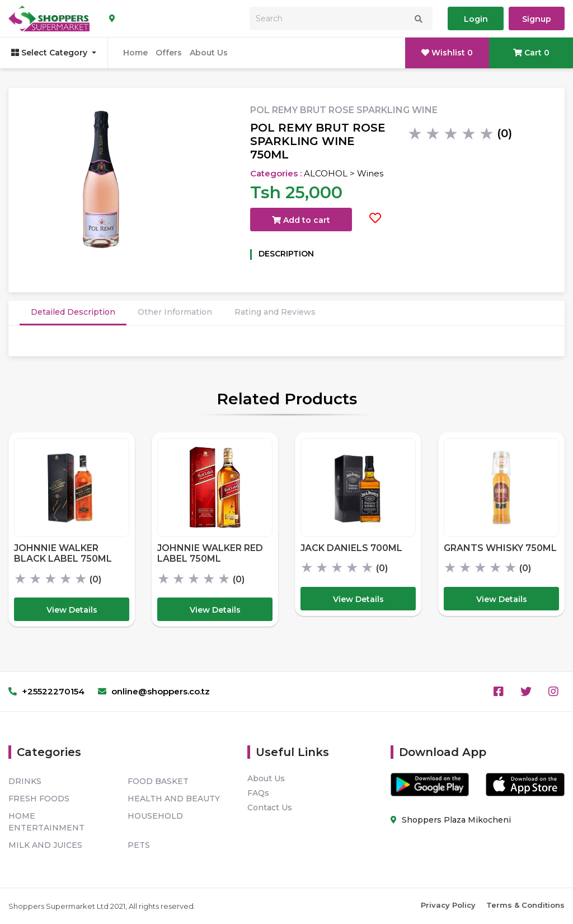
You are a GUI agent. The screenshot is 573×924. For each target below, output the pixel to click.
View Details (72, 610)
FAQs (258, 793)
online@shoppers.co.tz (154, 691)
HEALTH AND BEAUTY (174, 799)
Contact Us (270, 808)
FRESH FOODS (39, 799)
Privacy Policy (448, 905)
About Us (209, 53)
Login (476, 19)
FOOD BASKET (158, 781)
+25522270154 (46, 691)
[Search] (341, 18)
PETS (139, 845)
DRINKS (25, 781)
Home (135, 53)
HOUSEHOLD (155, 816)
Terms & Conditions (525, 905)
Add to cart (301, 220)
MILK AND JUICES (45, 845)
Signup (537, 19)
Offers (169, 53)
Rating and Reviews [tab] (275, 312)
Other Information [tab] (175, 312)
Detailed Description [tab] (73, 312)
